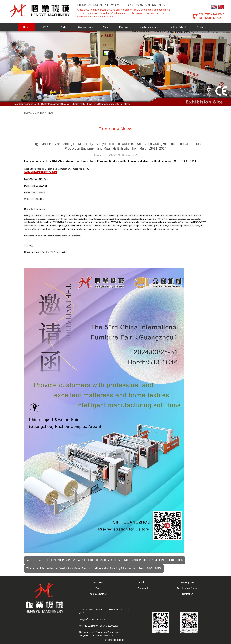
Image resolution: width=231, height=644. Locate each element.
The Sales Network (178, 27)
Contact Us (203, 27)
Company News (85, 27)
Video (106, 27)
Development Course (149, 27)
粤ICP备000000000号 (115, 640)
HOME (27, 27)
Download (124, 27)
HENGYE (45, 27)
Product (64, 27)
